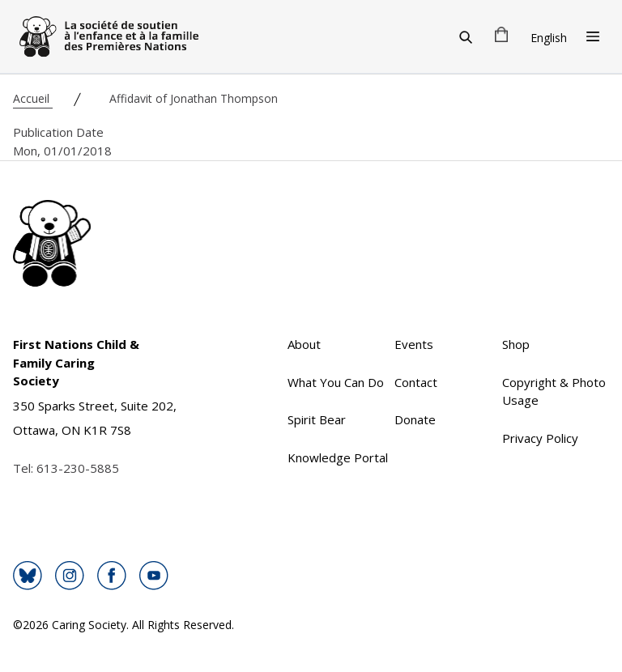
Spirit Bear (317, 419)
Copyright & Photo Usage (554, 391)
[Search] (466, 36)
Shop (516, 344)
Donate (415, 419)
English (549, 38)
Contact (416, 382)
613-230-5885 (78, 468)
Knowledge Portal (338, 457)
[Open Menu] (593, 36)
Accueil (33, 98)
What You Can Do (336, 382)
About (304, 344)
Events (414, 344)
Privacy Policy (540, 438)
